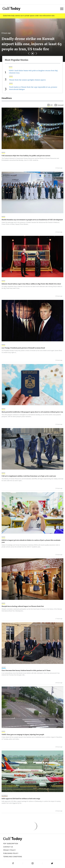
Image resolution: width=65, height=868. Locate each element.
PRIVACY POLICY (9, 850)
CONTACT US (8, 847)
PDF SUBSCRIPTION (11, 844)
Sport (4, 667)
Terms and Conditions (13, 857)
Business (5, 795)
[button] (36, 53)
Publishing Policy (11, 853)
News (11, 67)
